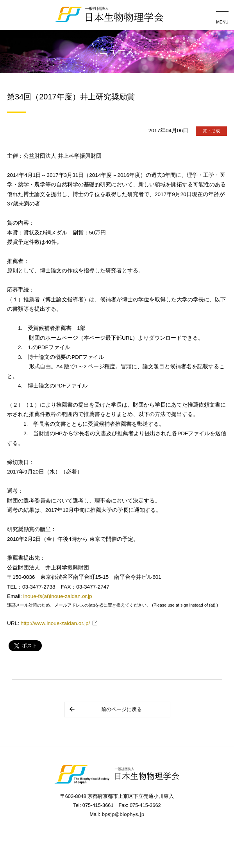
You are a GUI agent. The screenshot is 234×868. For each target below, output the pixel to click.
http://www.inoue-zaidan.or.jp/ (55, 623)
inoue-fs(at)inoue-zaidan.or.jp (58, 596)
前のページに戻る (105, 709)
